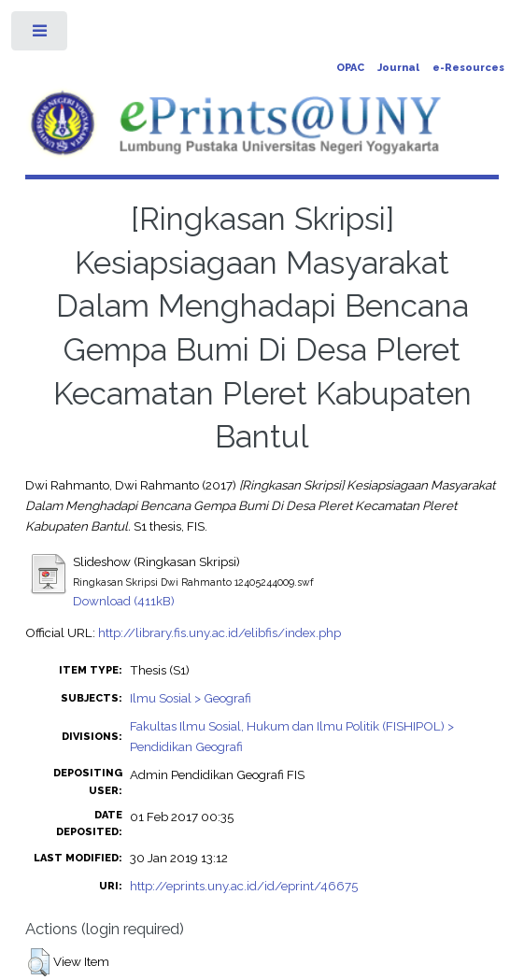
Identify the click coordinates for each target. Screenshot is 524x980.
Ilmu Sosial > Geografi (191, 698)
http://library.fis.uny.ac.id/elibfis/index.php (220, 632)
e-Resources (468, 68)
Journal (398, 68)
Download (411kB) (124, 601)
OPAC (350, 68)
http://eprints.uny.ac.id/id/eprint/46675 (244, 886)
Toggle (41, 35)
